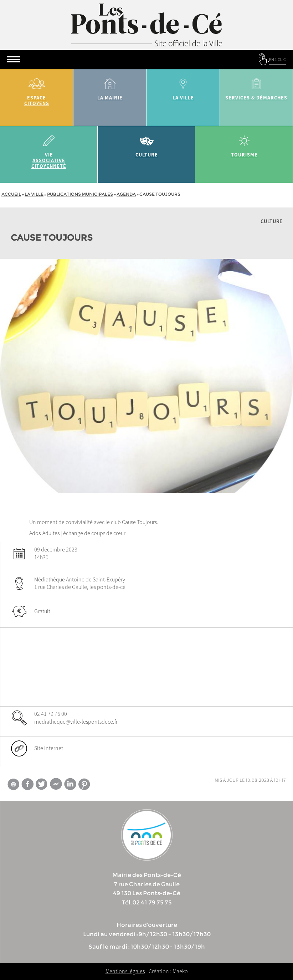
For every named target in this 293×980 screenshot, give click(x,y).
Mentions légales (125, 971)
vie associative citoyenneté (49, 150)
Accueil (11, 194)
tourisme (244, 144)
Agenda (126, 194)
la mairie (110, 87)
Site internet (49, 748)
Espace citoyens (37, 90)
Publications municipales (80, 194)
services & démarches (257, 87)
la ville (183, 87)
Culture (146, 144)
